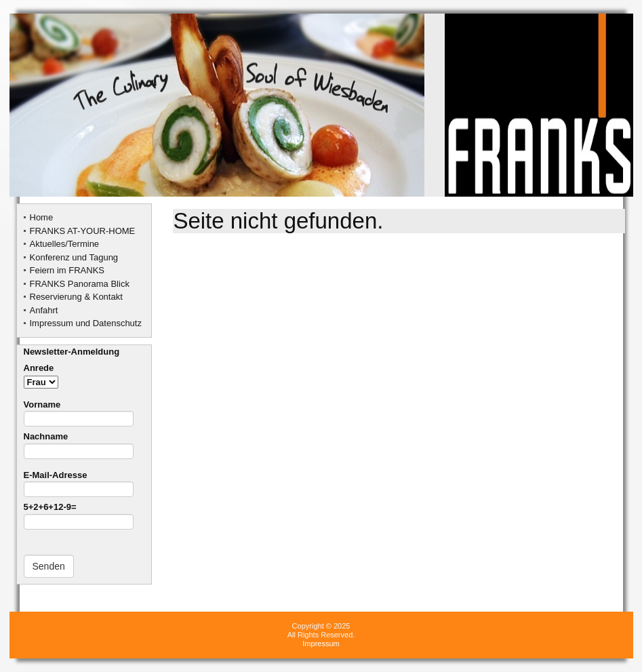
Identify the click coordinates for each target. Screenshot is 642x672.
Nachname (79, 443)
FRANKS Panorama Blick (80, 284)
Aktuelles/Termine (65, 244)
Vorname (79, 411)
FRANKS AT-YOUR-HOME (83, 231)
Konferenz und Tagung (74, 257)
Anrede (41, 375)
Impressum (321, 644)
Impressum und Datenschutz (86, 323)
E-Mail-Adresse (79, 482)
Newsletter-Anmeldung (72, 352)
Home (42, 217)
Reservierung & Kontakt (76, 297)
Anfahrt (44, 310)
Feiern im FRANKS (67, 270)
